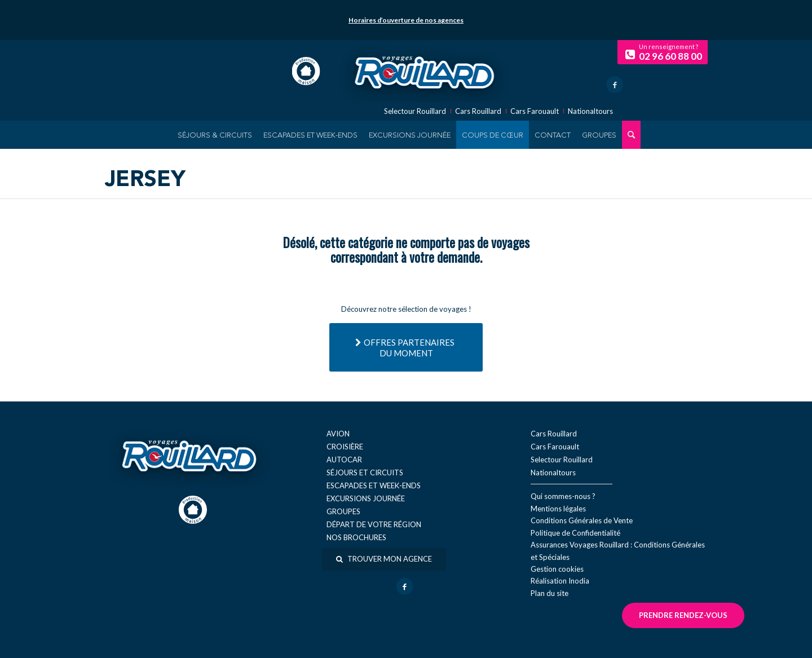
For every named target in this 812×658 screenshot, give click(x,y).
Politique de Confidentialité (575, 533)
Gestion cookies (557, 569)
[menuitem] (215, 135)
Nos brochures (356, 537)
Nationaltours (590, 111)
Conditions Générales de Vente (582, 520)
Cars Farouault (535, 111)
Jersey (145, 180)
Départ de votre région (374, 524)
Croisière (345, 447)
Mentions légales (558, 509)
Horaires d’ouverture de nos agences (406, 20)
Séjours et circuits (365, 472)
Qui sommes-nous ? (563, 496)
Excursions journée (366, 498)
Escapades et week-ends (374, 485)
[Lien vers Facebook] (615, 85)
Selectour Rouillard (415, 111)
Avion (338, 434)
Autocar (344, 460)
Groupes (343, 511)
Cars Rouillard (478, 111)
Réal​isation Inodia (560, 581)
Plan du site (550, 593)
